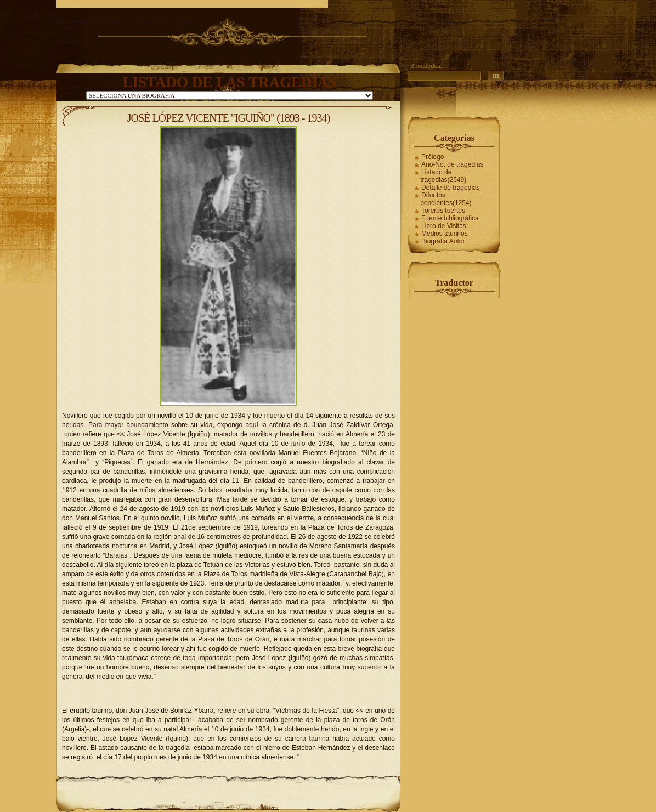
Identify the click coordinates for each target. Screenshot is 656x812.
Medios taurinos (445, 234)
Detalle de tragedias (451, 188)
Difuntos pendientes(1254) (446, 199)
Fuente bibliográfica (450, 218)
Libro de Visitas (444, 226)
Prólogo (432, 157)
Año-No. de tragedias (452, 164)
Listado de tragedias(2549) (443, 176)
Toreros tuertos (443, 211)
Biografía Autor (443, 241)
